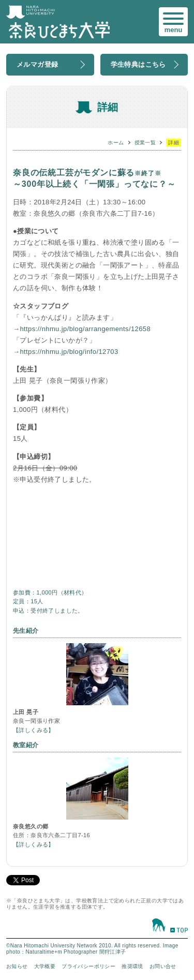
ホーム (116, 143)
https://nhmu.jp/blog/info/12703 (69, 352)
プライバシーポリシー (88, 966)
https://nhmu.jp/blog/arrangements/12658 (85, 329)
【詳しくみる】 (34, 730)
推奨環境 (132, 966)
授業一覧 (145, 143)
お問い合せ (163, 966)
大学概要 (45, 966)
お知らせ (17, 966)
